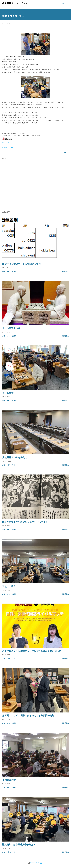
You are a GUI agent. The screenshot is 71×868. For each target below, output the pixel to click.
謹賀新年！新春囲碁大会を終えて (19, 844)
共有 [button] (65, 152)
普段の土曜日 (9, 586)
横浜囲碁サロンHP (8, 147)
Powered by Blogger (35, 863)
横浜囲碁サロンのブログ (15, 3)
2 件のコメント (11, 465)
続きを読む (66, 271)
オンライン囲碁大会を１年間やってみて (23, 264)
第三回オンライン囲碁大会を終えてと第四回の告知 (28, 715)
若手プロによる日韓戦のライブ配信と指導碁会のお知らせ (32, 651)
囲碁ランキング (6, 142)
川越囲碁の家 (9, 780)
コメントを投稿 (11, 271)
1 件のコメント (11, 658)
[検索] (63, 3)
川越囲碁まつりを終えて (15, 457)
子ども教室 (8, 393)
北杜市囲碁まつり (11, 328)
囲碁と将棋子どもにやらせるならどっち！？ (25, 522)
